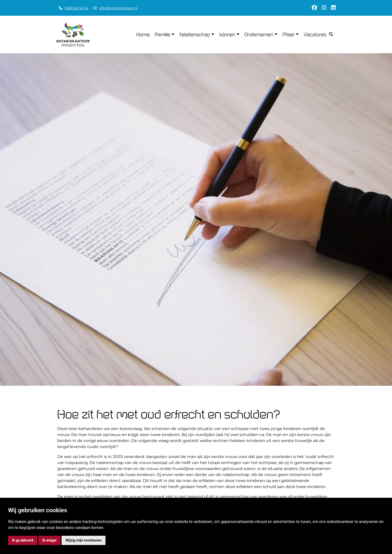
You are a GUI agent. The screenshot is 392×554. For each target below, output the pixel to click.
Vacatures (315, 34)
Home (143, 34)
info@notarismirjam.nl (118, 8)
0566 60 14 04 (76, 8)
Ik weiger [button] (49, 540)
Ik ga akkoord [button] (23, 540)
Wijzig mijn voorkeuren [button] (83, 540)
